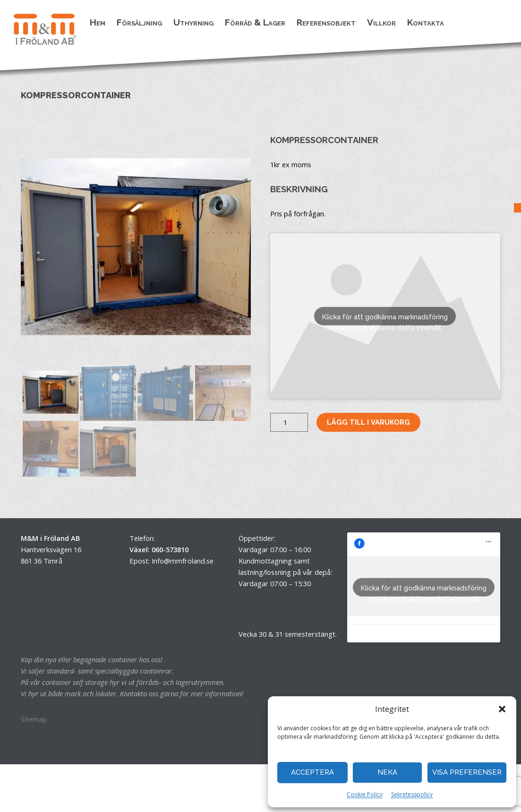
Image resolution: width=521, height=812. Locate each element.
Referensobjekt (326, 22)
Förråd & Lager (255, 22)
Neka (387, 772)
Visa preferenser (467, 772)
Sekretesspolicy (412, 794)
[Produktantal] (289, 422)
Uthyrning (193, 22)
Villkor (381, 22)
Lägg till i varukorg (368, 422)
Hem (98, 22)
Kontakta (426, 22)
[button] (502, 709)
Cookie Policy (365, 794)
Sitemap (34, 719)
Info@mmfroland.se (183, 561)
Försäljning (139, 22)
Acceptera (312, 772)
